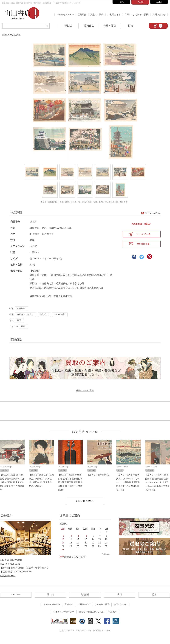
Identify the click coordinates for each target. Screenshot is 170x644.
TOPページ (16, 600)
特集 (130, 26)
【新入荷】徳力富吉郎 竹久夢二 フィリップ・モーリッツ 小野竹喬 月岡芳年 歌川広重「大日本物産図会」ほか (128, 488)
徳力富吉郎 (65, 234)
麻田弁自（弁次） (39, 234)
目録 (127, 14)
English (159, 2)
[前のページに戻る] (12, 35)
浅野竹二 (54, 234)
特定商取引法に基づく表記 (91, 618)
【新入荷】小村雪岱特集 (98, 481)
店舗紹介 (82, 14)
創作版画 (21, 314)
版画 (23, 332)
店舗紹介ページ (8, 582)
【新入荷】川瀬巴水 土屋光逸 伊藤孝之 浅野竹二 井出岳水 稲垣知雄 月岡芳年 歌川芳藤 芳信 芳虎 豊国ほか (12, 488)
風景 (19, 326)
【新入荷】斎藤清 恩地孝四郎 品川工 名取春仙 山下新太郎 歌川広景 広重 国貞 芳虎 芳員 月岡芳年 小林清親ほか (70, 488)
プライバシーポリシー (64, 618)
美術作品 (89, 26)
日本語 (140, 2)
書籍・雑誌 (110, 26)
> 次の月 (106, 560)
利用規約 (112, 618)
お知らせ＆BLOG (65, 14)
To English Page (151, 219)
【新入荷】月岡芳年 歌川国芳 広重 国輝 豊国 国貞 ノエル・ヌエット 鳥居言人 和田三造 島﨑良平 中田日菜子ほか (157, 488)
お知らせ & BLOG (85, 437)
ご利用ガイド (114, 14)
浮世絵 (68, 26)
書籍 (120, 600)
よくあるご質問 (141, 14)
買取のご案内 (97, 14)
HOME (122, 2)
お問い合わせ (159, 14)
